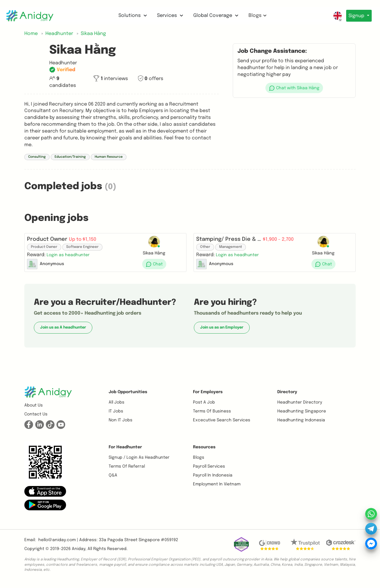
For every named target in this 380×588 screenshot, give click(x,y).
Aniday (79, 554)
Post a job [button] (204, 407)
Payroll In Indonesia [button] (213, 480)
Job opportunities (128, 397)
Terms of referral (127, 471)
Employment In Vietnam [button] (217, 489)
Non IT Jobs (121, 425)
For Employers (208, 397)
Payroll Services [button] (209, 471)
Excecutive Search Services (222, 425)
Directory (287, 397)
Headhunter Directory (300, 407)
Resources (204, 452)
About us (34, 410)
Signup (356, 16)
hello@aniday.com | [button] (58, 545)
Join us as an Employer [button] (222, 332)
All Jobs (117, 407)
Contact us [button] (36, 419)
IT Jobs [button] (116, 416)
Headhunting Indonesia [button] (301, 425)
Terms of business (212, 416)
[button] (294, 88)
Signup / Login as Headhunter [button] (139, 462)
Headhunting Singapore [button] (302, 416)
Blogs (256, 16)
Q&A (113, 480)
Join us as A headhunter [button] (63, 332)
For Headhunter (125, 452)
